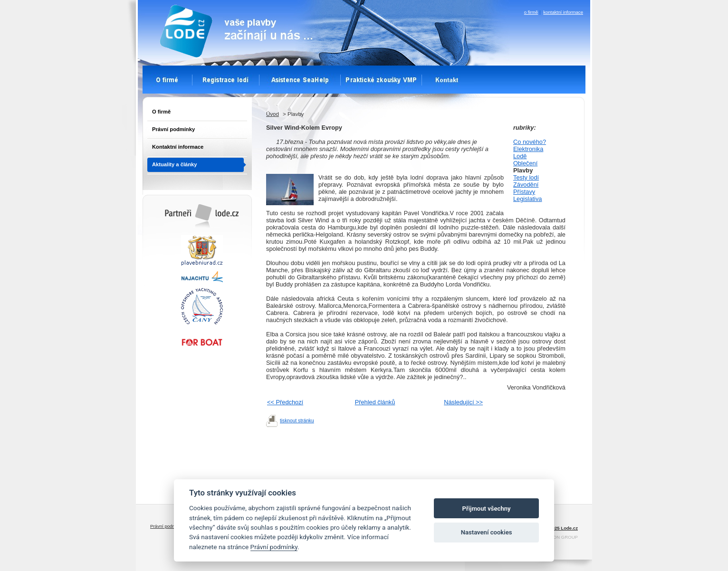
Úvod (273, 114)
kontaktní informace (563, 12)
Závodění (526, 185)
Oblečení (525, 163)
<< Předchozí (285, 402)
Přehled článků (375, 402)
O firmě (161, 112)
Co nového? (530, 142)
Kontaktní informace (178, 147)
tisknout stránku (297, 421)
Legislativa (527, 199)
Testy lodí (526, 177)
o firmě (531, 12)
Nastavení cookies (487, 532)
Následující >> (463, 402)
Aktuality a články (175, 164)
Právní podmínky (173, 129)
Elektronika (528, 149)
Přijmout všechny (487, 509)
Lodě (520, 156)
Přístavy (524, 192)
